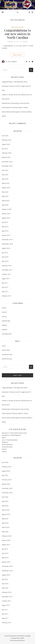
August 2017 (6, 279)
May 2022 (5, 192)
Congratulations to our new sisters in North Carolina (17, 34)
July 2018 (5, 253)
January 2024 (6, 157)
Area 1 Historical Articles (10, 440)
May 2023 (5, 175)
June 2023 (5, 170)
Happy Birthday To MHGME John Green (15, 82)
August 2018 (6, 248)
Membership (6, 321)
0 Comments (24, 42)
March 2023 (6, 183)
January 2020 (6, 214)
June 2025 (5, 136)
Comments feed (7, 354)
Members (5, 442)
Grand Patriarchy (7, 444)
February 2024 (7, 153)
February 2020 (7, 209)
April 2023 (5, 179)
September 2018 (7, 244)
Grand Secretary (7, 447)
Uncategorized (17, 27)
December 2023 (7, 162)
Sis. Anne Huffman (11, 62)
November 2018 (7, 240)
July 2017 (5, 283)
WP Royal (22, 640)
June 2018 (5, 257)
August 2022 (6, 188)
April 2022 (5, 196)
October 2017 (6, 274)
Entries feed (6, 350)
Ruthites (5, 329)
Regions (4, 325)
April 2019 (5, 231)
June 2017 (5, 287)
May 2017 (5, 291)
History (4, 316)
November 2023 (7, 166)
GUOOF (4, 312)
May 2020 (5, 205)
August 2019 (6, 218)
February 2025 (7, 140)
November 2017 (7, 270)
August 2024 (6, 144)
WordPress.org (7, 359)
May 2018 (5, 261)
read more (17, 55)
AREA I (4, 438)
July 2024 (5, 149)
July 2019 (5, 222)
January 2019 (6, 235)
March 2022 (6, 201)
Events (4, 308)
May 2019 (5, 227)
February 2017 (7, 296)
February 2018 (7, 266)
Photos (4, 449)
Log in (4, 346)
